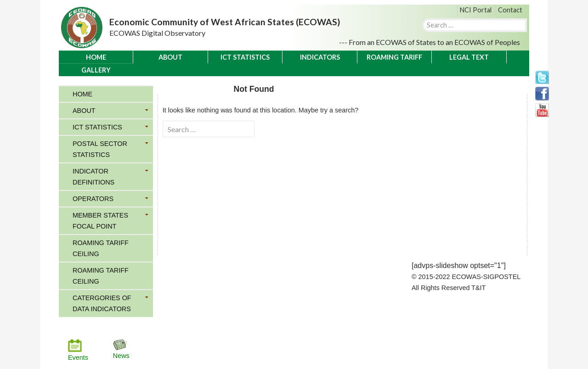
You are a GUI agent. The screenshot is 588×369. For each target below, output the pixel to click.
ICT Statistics (245, 57)
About (170, 57)
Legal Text (469, 57)
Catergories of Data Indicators (102, 303)
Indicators (320, 57)
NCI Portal (476, 10)
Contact (510, 10)
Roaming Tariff (394, 57)
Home (96, 57)
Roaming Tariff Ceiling (101, 248)
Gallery (96, 70)
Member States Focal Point (100, 221)
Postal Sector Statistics (100, 149)
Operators (93, 199)
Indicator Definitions (93, 177)
